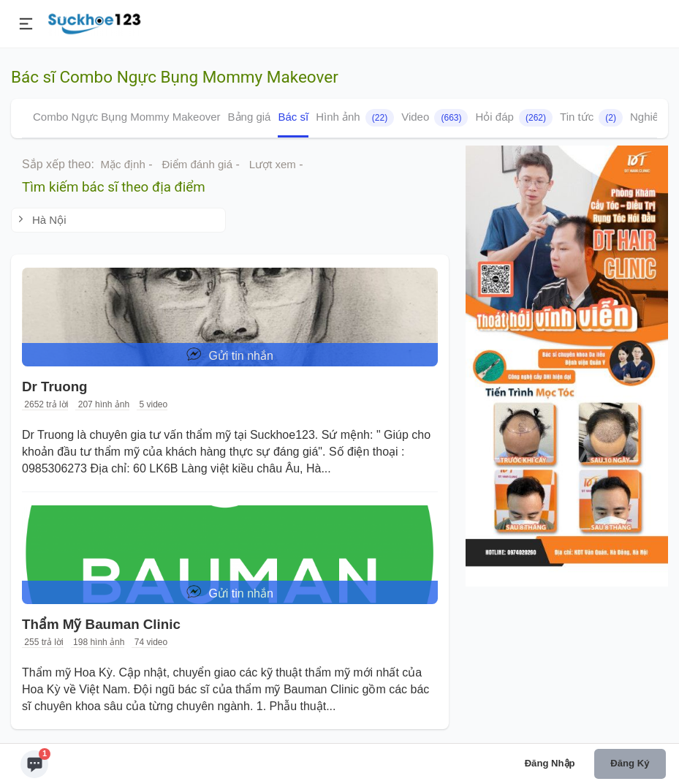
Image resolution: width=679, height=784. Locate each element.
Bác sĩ (293, 117)
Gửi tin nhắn (230, 354)
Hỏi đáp (514, 118)
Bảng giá (250, 117)
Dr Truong (55, 387)
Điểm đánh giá (197, 164)
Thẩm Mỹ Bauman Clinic (101, 624)
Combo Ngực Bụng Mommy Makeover (127, 117)
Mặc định (123, 164)
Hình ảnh (355, 118)
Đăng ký (630, 763)
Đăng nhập (550, 763)
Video (435, 118)
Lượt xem (273, 164)
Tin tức (591, 118)
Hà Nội (41, 220)
